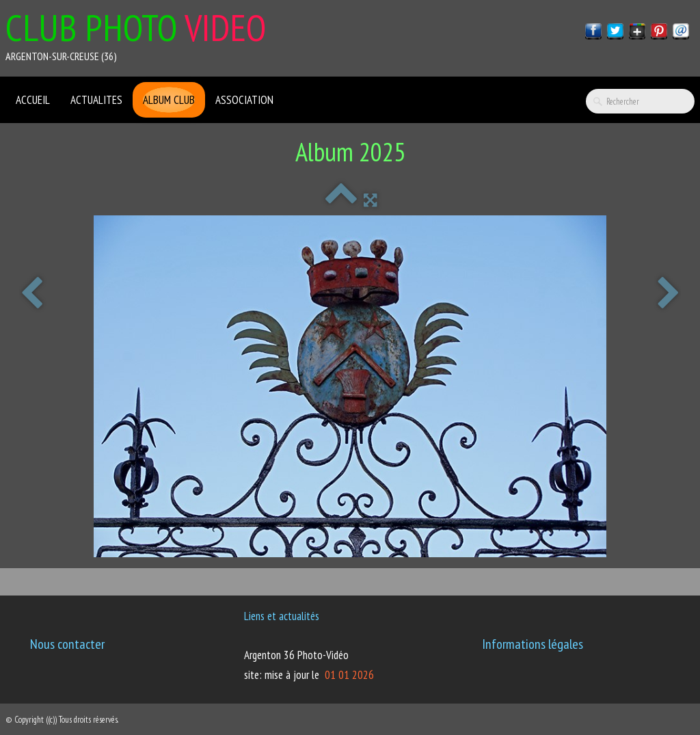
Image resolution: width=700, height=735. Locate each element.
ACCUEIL (33, 100)
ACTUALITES (96, 100)
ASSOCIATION (244, 100)
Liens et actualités (282, 616)
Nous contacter (67, 644)
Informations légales (533, 644)
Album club (169, 100)
